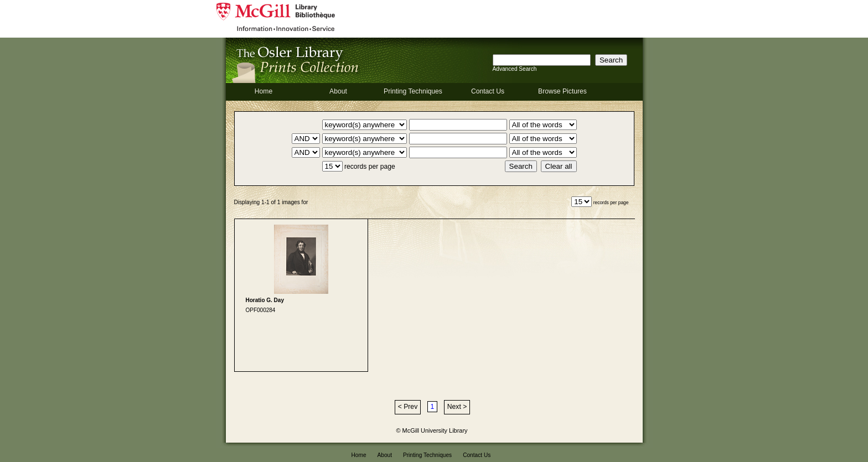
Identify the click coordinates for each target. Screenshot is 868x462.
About (338, 91)
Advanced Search (515, 69)
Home (263, 91)
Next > (457, 407)
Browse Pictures (562, 91)
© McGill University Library (432, 430)
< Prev (408, 407)
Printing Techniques (413, 91)
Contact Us (488, 91)
